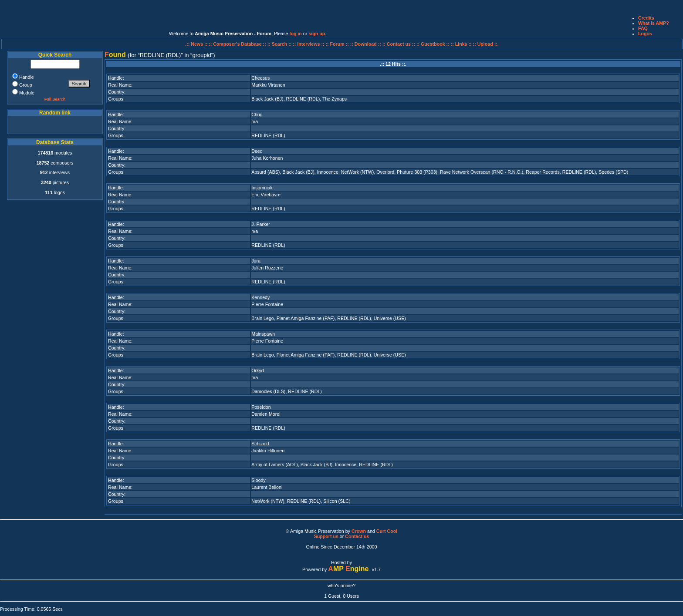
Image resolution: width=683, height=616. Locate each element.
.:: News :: (197, 44)
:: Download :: (366, 44)
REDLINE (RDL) (303, 99)
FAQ (643, 28)
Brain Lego (263, 318)
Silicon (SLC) (337, 501)
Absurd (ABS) (265, 172)
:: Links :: (461, 44)
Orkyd (257, 370)
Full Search (55, 99)
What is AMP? (654, 23)
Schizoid (260, 444)
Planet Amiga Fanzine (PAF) (306, 318)
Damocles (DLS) (268, 391)
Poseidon (261, 407)
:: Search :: (280, 44)
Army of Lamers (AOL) (275, 465)
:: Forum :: (338, 44)
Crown (359, 531)
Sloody (259, 480)
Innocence (328, 172)
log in (295, 34)
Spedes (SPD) (613, 172)
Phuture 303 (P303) (417, 172)
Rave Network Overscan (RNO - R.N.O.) (482, 172)
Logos (645, 34)
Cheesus (260, 78)
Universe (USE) (390, 318)
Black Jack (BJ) (267, 99)
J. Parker (261, 224)
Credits (646, 18)
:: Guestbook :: (433, 44)
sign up (317, 34)
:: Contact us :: (399, 44)
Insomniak (262, 188)
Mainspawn (263, 334)
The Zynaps (335, 99)
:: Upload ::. (486, 44)
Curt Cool (387, 531)
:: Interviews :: (309, 44)
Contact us (357, 536)
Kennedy (260, 297)
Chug (257, 114)
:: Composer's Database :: (238, 44)
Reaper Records (543, 172)
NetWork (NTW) (358, 172)
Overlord (385, 172)
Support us (326, 536)
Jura (256, 261)
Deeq (257, 151)
